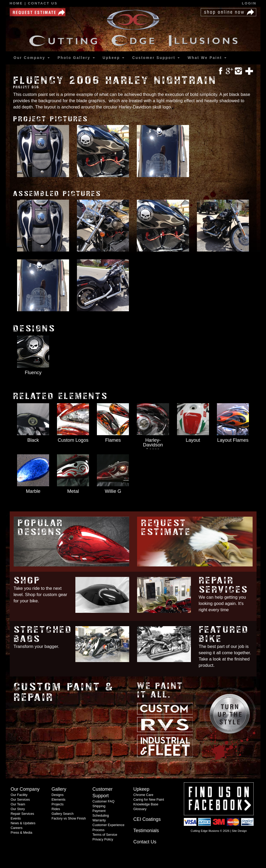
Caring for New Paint (149, 800)
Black (33, 440)
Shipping (99, 806)
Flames (113, 440)
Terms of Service (105, 835)
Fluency (33, 373)
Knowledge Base (146, 804)
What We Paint (207, 58)
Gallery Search (62, 814)
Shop (27, 580)
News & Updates (23, 823)
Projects (58, 804)
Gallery (76, 58)
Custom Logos (73, 440)
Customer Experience (108, 825)
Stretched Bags (43, 634)
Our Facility (19, 795)
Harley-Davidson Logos (153, 445)
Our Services (20, 800)
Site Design (239, 831)
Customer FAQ (103, 801)
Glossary (140, 809)
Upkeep (114, 58)
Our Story (18, 809)
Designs (58, 795)
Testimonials (146, 831)
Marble (33, 491)
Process (98, 830)
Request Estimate (166, 528)
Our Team (18, 804)
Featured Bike (224, 634)
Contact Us (43, 3)
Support (156, 58)
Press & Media (21, 833)
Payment (99, 811)
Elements (58, 800)
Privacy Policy (103, 839)
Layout (193, 440)
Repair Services (224, 585)
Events (16, 818)
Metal (73, 491)
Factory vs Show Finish (69, 818)
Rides (56, 809)
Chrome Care (143, 795)
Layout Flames (233, 440)
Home (17, 3)
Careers (16, 828)
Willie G (113, 491)
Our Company (32, 58)
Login (249, 3)
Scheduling (101, 816)
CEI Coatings (147, 819)
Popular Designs (41, 528)
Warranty (99, 820)
